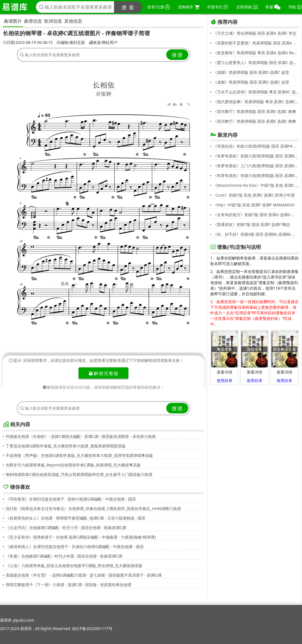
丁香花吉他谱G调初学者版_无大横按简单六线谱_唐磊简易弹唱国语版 (66, 446)
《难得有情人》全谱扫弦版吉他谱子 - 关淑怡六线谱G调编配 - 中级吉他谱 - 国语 (75, 547)
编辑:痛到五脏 (71, 43)
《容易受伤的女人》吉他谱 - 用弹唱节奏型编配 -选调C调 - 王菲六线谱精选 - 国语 (75, 518)
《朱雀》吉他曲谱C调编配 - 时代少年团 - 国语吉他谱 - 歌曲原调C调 (64, 556)
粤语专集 (225, 349)
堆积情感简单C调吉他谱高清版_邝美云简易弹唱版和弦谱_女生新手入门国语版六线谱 (79, 474)
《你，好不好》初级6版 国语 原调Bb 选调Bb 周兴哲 (256, 234)
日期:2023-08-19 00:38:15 (28, 43)
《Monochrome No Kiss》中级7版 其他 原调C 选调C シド (256, 185)
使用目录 (225, 380)
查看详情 (225, 372)
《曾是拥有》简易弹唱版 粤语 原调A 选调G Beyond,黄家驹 (256, 53)
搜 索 (128, 7)
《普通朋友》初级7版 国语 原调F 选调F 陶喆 (252, 224)
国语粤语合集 (284, 349)
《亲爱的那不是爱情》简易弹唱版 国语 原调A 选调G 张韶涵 (256, 43)
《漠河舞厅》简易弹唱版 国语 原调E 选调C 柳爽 (255, 111)
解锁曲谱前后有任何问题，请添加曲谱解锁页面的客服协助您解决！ (103, 387)
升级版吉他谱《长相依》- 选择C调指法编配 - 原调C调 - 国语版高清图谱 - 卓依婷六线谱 (81, 436)
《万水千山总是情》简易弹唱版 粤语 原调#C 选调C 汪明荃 (256, 92)
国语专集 (254, 349)
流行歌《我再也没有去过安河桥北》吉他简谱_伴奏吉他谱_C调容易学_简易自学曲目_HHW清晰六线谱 (93, 509)
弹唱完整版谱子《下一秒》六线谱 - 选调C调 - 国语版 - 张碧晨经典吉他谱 (69, 585)
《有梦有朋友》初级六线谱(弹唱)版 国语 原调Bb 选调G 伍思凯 (256, 156)
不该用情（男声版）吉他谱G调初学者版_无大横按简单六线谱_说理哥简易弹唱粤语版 (79, 455)
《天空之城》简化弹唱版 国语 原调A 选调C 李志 (255, 33)
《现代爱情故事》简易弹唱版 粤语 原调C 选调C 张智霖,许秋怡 (256, 102)
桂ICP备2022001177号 (92, 628)
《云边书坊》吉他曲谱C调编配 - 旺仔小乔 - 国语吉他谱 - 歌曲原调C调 (66, 528)
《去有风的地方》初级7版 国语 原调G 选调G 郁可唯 (256, 215)
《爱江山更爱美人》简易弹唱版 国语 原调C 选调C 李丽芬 (256, 62)
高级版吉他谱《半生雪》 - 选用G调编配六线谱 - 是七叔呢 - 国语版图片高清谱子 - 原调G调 (84, 575)
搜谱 (177, 55)
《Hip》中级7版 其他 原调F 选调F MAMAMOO (254, 205)
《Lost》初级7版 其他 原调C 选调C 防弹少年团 (254, 195)
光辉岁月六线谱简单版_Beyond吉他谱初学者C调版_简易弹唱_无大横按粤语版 (73, 465)
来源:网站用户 (103, 43)
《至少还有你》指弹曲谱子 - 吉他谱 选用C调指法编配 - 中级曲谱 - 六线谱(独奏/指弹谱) (81, 537)
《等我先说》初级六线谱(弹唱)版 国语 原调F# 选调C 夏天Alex (256, 146)
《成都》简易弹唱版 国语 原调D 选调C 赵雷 (251, 72)
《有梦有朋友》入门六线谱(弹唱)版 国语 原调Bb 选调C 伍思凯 (256, 166)
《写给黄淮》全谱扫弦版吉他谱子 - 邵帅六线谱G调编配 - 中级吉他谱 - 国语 (71, 499)
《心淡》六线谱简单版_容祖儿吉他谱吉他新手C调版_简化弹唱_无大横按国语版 (74, 566)
